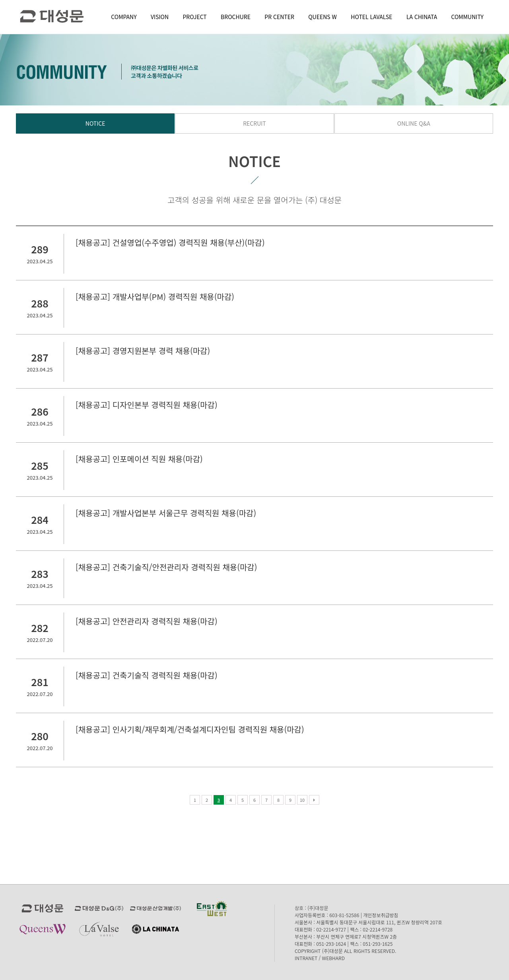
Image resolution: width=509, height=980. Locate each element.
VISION (160, 17)
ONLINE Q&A (414, 123)
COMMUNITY (467, 17)
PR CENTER (279, 17)
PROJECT (195, 17)
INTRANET (306, 958)
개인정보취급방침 (381, 915)
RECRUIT (254, 123)
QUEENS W (322, 17)
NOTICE (95, 123)
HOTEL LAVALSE (371, 17)
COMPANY (124, 17)
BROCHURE (236, 17)
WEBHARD (333, 958)
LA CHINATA (422, 17)
